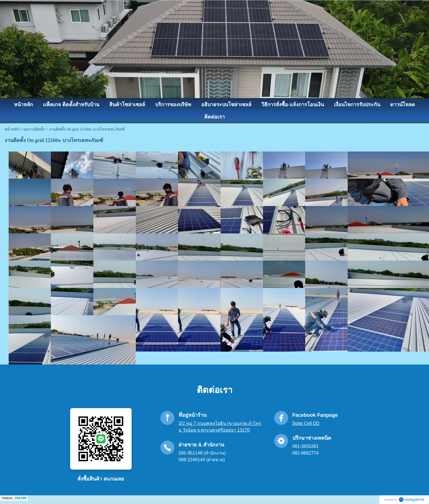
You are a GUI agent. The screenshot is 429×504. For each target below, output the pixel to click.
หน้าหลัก (12, 129)
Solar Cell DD (306, 423)
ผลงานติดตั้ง (34, 129)
